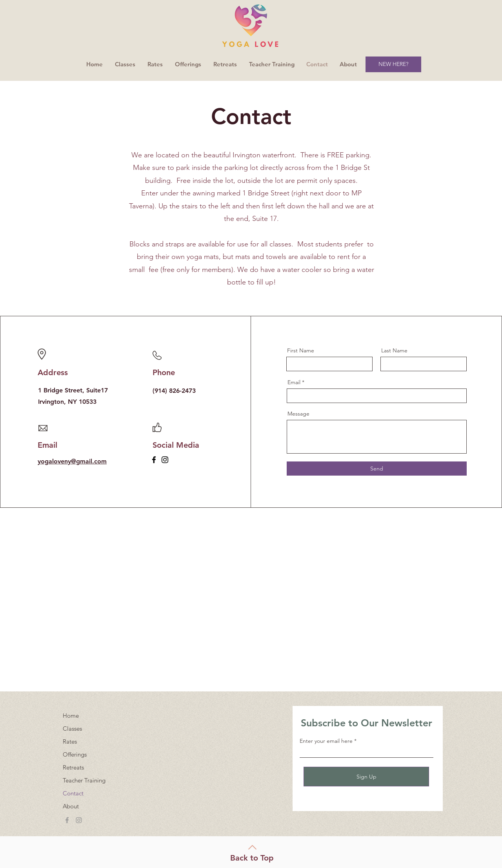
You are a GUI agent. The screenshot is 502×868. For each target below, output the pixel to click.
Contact (73, 793)
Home (71, 716)
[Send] (377, 469)
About (71, 806)
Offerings (75, 754)
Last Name (394, 350)
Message (298, 414)
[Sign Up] (366, 777)
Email (294, 382)
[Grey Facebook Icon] (67, 820)
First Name (301, 350)
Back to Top (252, 858)
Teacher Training (84, 780)
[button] (188, 64)
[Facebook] (154, 460)
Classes (72, 728)
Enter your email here (326, 741)
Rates (70, 741)
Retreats (73, 767)
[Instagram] (165, 460)
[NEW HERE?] (393, 64)
